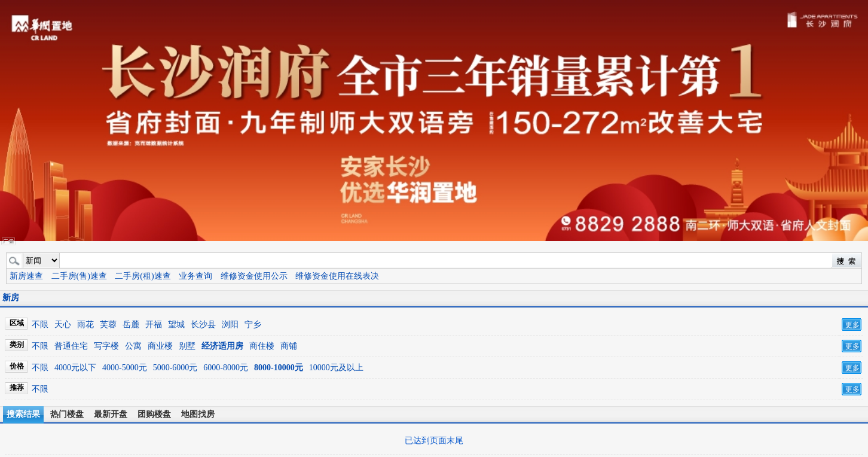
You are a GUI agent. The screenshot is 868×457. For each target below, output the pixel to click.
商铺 (289, 346)
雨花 (85, 325)
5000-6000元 (175, 368)
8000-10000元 (279, 368)
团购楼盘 (154, 414)
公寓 (133, 346)
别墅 (187, 346)
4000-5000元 (125, 368)
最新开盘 (111, 414)
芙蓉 (108, 325)
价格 (17, 366)
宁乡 (253, 325)
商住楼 (262, 346)
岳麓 (131, 325)
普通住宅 (71, 346)
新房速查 (26, 276)
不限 (40, 325)
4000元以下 (75, 368)
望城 (176, 325)
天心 (63, 325)
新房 (11, 298)
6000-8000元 (226, 368)
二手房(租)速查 (143, 276)
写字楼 (106, 346)
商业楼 (160, 346)
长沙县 (203, 325)
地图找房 (198, 414)
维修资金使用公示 (254, 276)
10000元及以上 (336, 368)
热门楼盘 (67, 414)
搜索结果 (23, 414)
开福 (154, 325)
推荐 (17, 388)
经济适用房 (222, 346)
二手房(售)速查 (79, 276)
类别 (17, 345)
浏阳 (230, 325)
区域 (17, 323)
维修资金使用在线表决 (337, 276)
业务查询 (195, 276)
